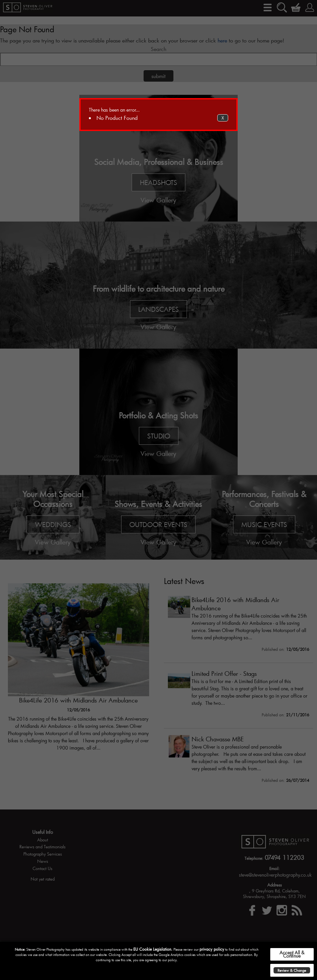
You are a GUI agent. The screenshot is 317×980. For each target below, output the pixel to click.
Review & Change (292, 970)
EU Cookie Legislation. (153, 949)
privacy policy (212, 949)
